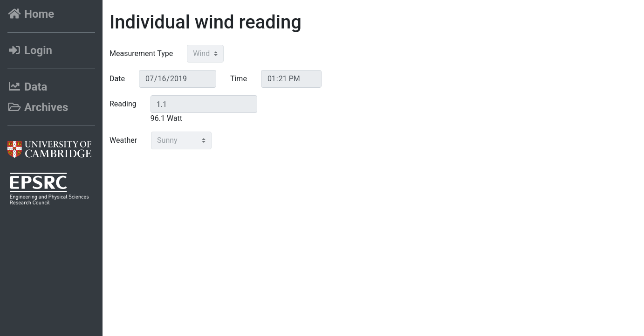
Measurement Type (141, 53)
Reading (123, 104)
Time (239, 79)
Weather (123, 140)
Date (117, 79)
